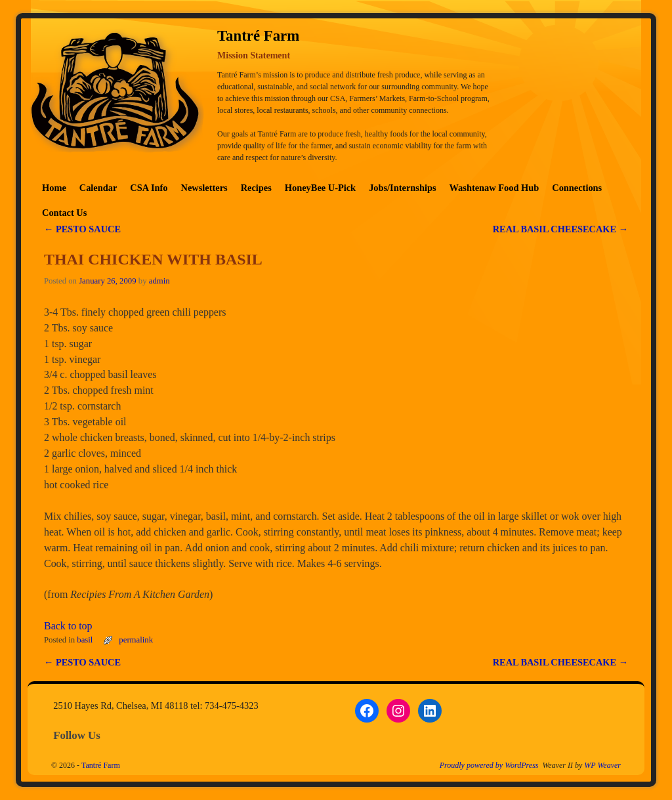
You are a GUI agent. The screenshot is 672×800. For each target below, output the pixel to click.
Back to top (68, 626)
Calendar (98, 188)
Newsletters (204, 188)
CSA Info (149, 188)
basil (85, 640)
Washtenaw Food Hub (494, 188)
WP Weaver (602, 765)
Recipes (256, 188)
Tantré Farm (101, 765)
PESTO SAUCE (82, 229)
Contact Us (64, 213)
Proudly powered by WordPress (489, 765)
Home (54, 188)
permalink (136, 640)
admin (159, 281)
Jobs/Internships (402, 188)
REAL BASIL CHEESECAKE (560, 229)
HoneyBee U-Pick (320, 188)
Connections (577, 188)
